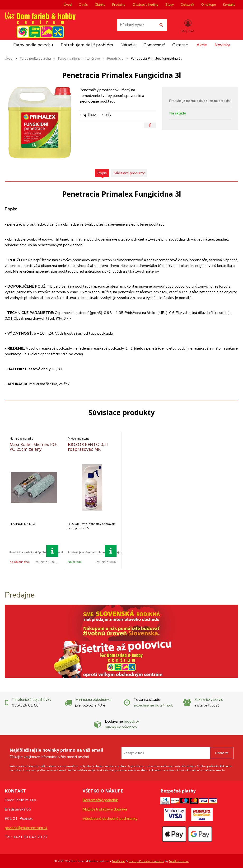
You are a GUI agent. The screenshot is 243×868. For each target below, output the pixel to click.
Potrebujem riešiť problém (87, 45)
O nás (83, 5)
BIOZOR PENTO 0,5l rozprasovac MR (88, 447)
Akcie (202, 45)
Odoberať (222, 753)
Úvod (68, 5)
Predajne (119, 5)
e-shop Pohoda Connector (146, 861)
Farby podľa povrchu (33, 45)
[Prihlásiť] (188, 26)
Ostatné (180, 45)
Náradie (128, 45)
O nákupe (209, 5)
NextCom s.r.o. (179, 861)
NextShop (119, 861)
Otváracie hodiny (145, 5)
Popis (102, 173)
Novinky (222, 45)
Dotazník (187, 5)
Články (100, 5)
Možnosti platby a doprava (105, 809)
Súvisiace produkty (129, 173)
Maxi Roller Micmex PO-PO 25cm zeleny (33, 447)
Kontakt (229, 5)
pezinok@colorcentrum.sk (26, 828)
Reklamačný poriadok (100, 800)
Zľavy (170, 5)
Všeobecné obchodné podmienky (110, 819)
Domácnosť (154, 45)
